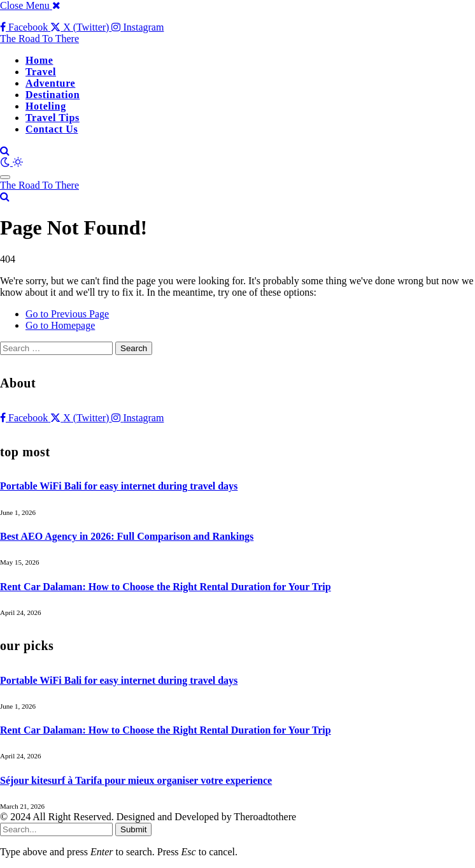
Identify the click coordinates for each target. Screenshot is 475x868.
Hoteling (46, 106)
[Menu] (5, 177)
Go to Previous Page (67, 314)
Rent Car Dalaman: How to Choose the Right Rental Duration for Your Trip (166, 587)
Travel (41, 72)
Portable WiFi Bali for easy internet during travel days (119, 486)
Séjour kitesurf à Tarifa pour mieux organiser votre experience (136, 780)
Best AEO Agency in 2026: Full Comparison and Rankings (127, 536)
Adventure (50, 83)
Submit (133, 829)
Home (39, 60)
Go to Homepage (60, 325)
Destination (53, 95)
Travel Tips (53, 118)
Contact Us (52, 129)
